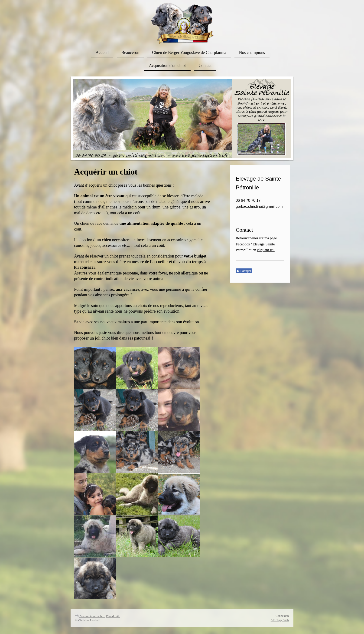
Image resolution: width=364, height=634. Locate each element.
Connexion (282, 616)
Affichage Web (280, 620)
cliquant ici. (266, 250)
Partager (244, 271)
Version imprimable (90, 616)
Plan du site (113, 616)
